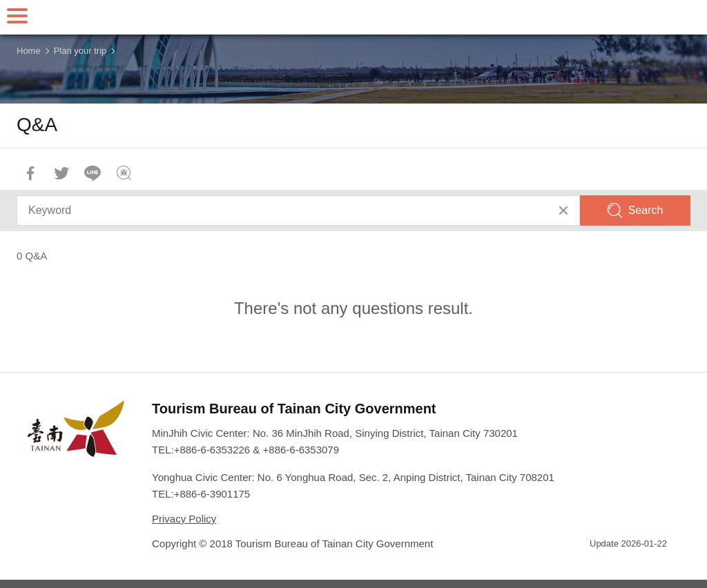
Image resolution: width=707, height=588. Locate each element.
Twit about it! (61, 173)
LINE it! (93, 173)
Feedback (124, 173)
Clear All (563, 210)
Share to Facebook (30, 173)
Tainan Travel (353, 17)
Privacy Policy (184, 519)
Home (29, 51)
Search (646, 210)
